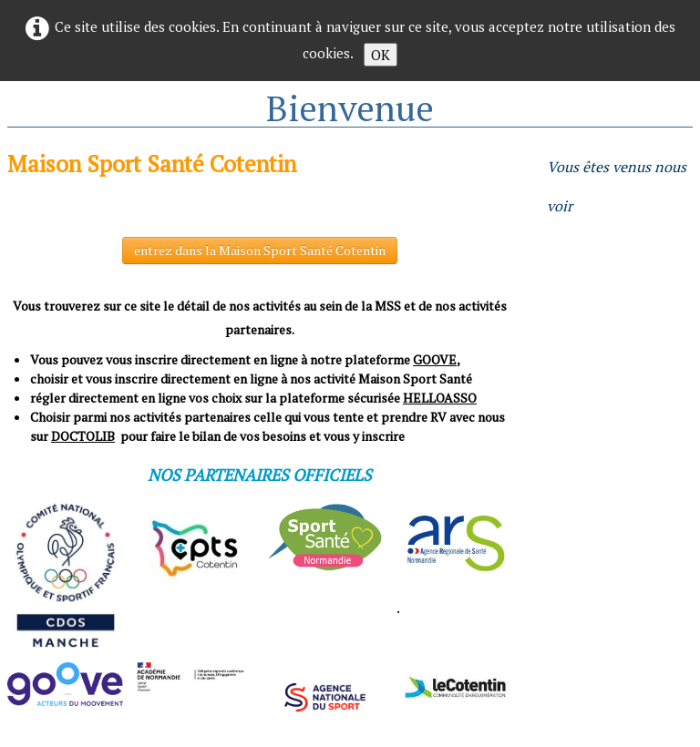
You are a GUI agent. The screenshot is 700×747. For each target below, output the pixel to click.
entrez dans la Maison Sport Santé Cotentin (260, 250)
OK (381, 55)
